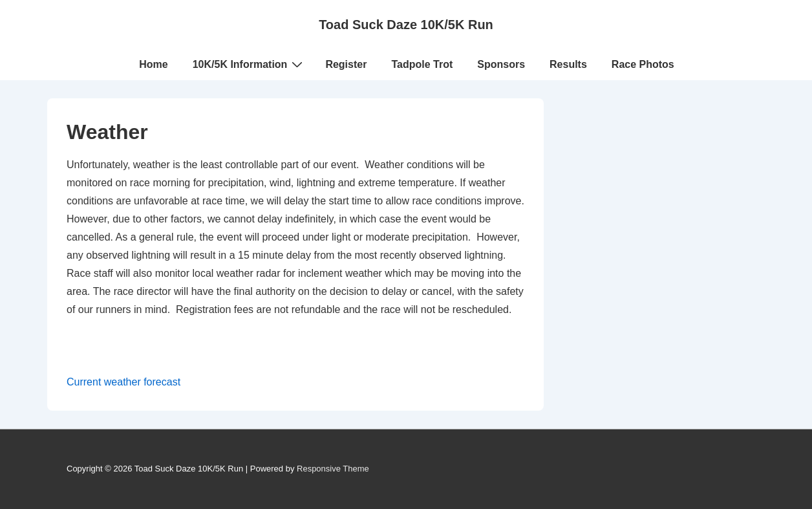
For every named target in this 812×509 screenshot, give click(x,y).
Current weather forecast (123, 382)
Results (568, 64)
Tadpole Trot (422, 64)
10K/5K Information (250, 64)
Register (346, 64)
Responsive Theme (333, 469)
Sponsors (501, 64)
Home (153, 64)
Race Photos (643, 64)
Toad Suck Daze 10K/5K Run (406, 25)
